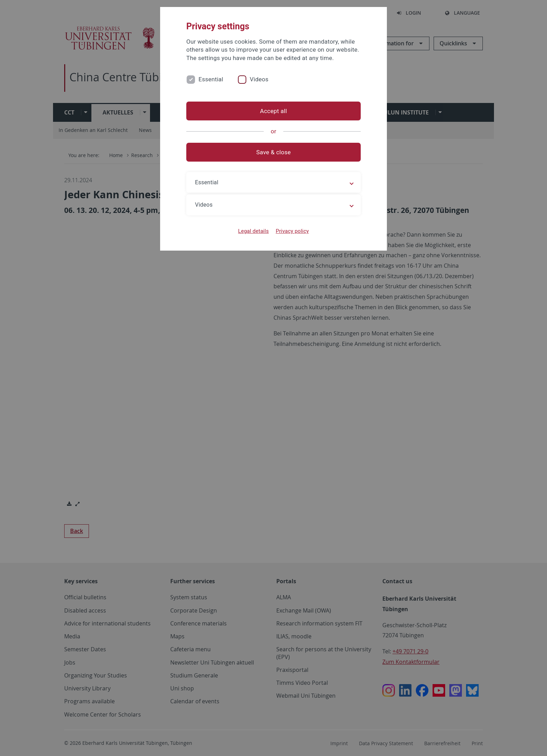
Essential (211, 79)
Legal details (254, 231)
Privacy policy (292, 231)
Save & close (274, 152)
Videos (259, 79)
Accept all (273, 111)
